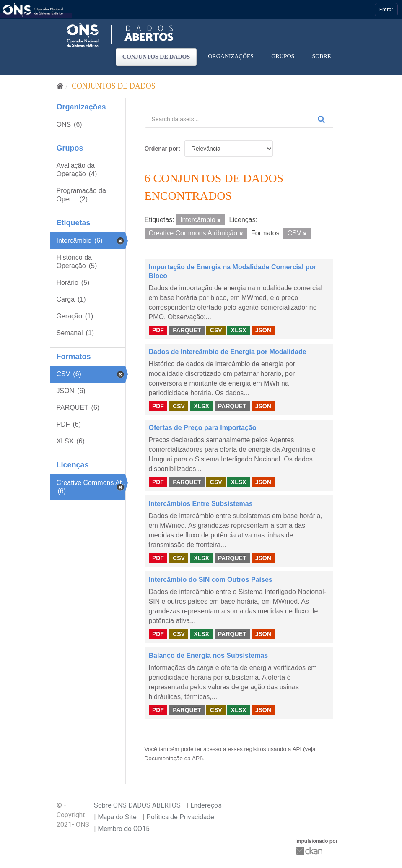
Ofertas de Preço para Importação (203, 428)
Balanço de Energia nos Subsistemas (209, 656)
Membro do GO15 (124, 829)
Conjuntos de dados (156, 57)
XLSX (239, 330)
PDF (158, 330)
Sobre (321, 56)
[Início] (60, 86)
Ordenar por (162, 149)
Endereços (206, 805)
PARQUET (187, 330)
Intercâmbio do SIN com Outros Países (211, 580)
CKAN (310, 851)
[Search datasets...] (228, 119)
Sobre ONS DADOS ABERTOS (137, 805)
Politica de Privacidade (180, 817)
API (297, 749)
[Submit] (322, 119)
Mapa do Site (117, 817)
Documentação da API (173, 758)
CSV (216, 330)
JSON (263, 330)
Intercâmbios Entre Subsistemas (201, 504)
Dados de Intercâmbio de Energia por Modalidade (228, 352)
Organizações (231, 56)
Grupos (283, 56)
